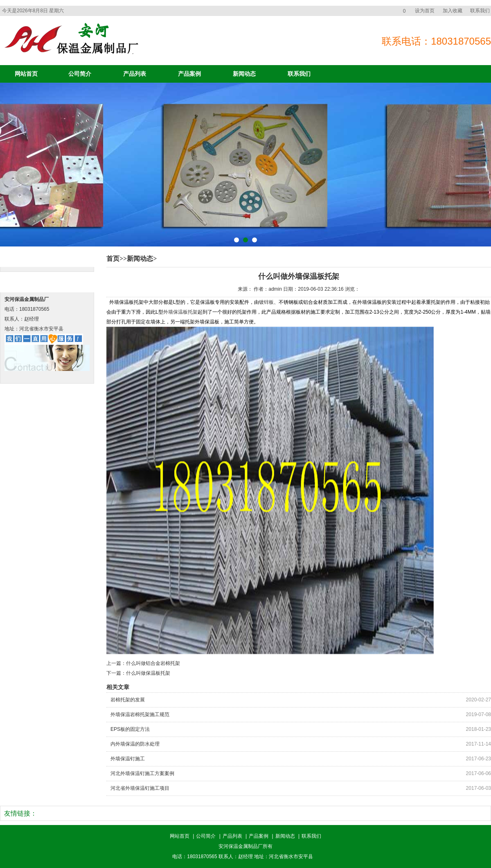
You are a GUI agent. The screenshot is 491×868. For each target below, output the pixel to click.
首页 (113, 259)
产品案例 (189, 74)
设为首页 (425, 11)
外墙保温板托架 (180, 312)
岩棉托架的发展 (128, 700)
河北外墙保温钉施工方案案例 (142, 773)
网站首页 (26, 74)
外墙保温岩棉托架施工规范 (140, 714)
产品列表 (135, 74)
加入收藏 (453, 11)
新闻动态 (244, 74)
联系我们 (480, 11)
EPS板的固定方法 (130, 729)
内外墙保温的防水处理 (135, 744)
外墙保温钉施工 (128, 759)
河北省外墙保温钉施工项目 (140, 788)
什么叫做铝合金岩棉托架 (153, 663)
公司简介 (80, 74)
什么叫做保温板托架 (148, 673)
